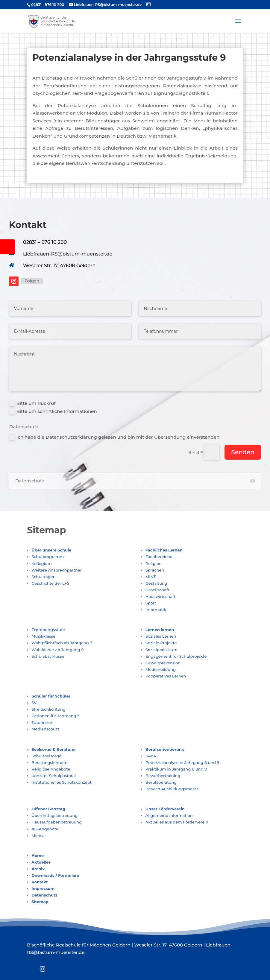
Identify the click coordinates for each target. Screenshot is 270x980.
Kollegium (42, 563)
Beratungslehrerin (49, 762)
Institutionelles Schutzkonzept (62, 782)
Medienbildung (161, 669)
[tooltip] (7, 247)
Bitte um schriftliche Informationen (53, 411)
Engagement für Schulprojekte (176, 656)
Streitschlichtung (48, 709)
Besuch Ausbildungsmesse (172, 789)
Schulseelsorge (46, 756)
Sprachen (155, 570)
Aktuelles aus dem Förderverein (177, 822)
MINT (151, 577)
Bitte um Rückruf (32, 403)
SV (34, 703)
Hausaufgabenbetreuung (57, 822)
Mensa (38, 835)
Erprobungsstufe (48, 630)
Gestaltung (156, 583)
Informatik (156, 610)
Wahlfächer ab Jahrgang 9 (57, 650)
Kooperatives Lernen (166, 676)
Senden (243, 452)
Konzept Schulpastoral (54, 776)
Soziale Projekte (161, 643)
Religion (154, 563)
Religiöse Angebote (51, 769)
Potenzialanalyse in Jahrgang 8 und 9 (182, 762)
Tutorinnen (42, 722)
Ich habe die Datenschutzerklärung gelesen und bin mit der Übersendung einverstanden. (115, 437)
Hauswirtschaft (160, 596)
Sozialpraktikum (161, 650)
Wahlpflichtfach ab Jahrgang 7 (62, 643)
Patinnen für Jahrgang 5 (55, 716)
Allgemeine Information (169, 815)
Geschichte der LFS (50, 583)
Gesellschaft (157, 590)
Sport (151, 603)
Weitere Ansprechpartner (57, 570)
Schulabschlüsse (48, 656)
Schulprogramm (48, 557)
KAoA (151, 756)
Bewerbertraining (163, 776)
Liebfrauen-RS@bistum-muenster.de (68, 254)
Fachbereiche (159, 557)
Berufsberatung (161, 782)
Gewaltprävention (163, 663)
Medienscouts (45, 729)
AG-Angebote (45, 829)
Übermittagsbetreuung (54, 815)
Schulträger (43, 577)
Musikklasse (43, 636)
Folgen (32, 281)
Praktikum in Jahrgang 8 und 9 (176, 769)
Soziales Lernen (161, 636)
